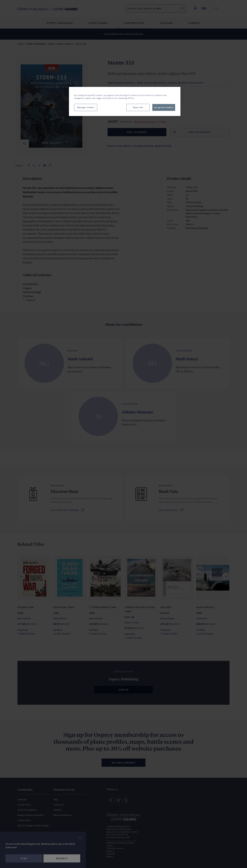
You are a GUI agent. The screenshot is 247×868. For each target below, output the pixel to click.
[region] (125, 101)
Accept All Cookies (164, 107)
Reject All (138, 107)
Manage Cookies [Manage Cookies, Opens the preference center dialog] (86, 107)
